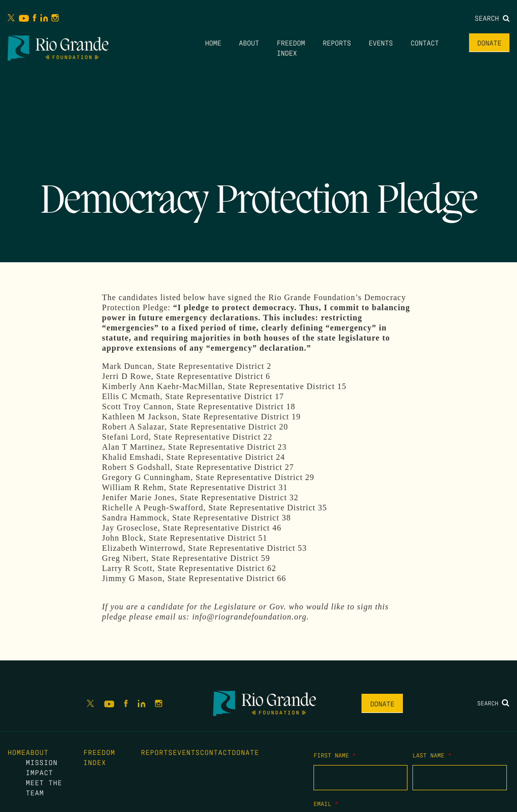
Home (213, 42)
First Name (335, 755)
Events (381, 42)
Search (492, 18)
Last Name (432, 755)
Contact (425, 42)
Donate (489, 42)
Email (326, 803)
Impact (39, 772)
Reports (337, 42)
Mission (42, 762)
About (249, 42)
